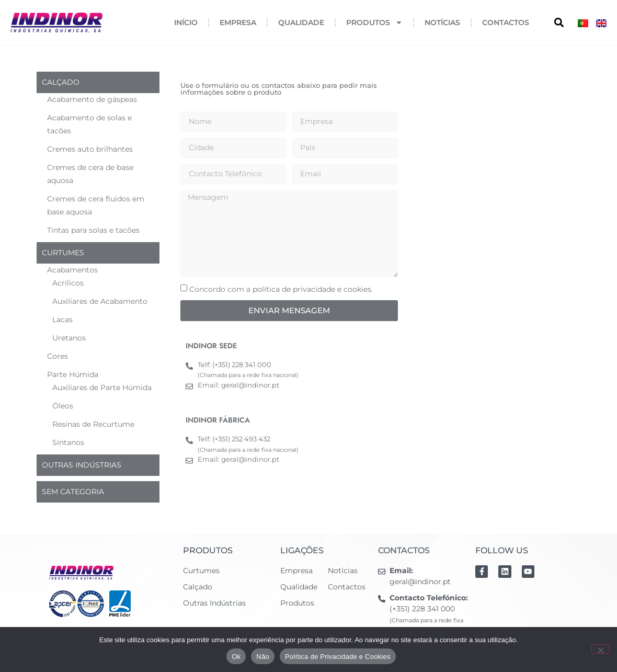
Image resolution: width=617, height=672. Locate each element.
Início (186, 22)
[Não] (600, 649)
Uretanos (69, 338)
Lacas (62, 320)
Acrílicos (68, 283)
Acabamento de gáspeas (92, 99)
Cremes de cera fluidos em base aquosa (96, 205)
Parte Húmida (73, 374)
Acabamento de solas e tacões (89, 124)
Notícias (442, 22)
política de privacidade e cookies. (313, 289)
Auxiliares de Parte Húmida (102, 388)
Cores (58, 356)
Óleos (63, 406)
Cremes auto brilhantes (90, 149)
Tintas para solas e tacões (93, 230)
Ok (236, 657)
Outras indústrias (82, 465)
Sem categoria (73, 492)
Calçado (61, 82)
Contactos (506, 22)
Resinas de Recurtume (93, 424)
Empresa (238, 22)
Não (263, 657)
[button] (559, 23)
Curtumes (63, 253)
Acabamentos (72, 270)
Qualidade (301, 22)
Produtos (374, 22)
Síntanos (68, 442)
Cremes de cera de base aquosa (90, 174)
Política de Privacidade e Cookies (338, 657)
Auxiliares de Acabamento (100, 301)
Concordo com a (281, 289)
